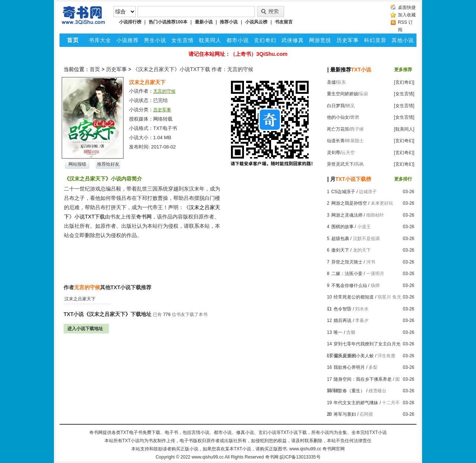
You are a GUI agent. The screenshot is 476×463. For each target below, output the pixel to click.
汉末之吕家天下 (80, 299)
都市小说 (238, 40)
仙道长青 (336, 141)
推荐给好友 (108, 164)
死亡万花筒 (338, 129)
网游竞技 (320, 40)
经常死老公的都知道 (354, 297)
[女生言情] (404, 94)
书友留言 (284, 22)
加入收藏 (407, 15)
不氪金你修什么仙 (349, 285)
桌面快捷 (407, 7)
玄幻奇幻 (265, 40)
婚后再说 (342, 320)
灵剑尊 (334, 153)
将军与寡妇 (345, 414)
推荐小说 (229, 22)
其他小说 (403, 40)
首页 (95, 69)
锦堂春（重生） (349, 391)
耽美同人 (210, 40)
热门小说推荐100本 (168, 22)
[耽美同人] (404, 129)
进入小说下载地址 (85, 329)
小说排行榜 (130, 22)
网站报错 (77, 164)
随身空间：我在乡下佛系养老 (363, 379)
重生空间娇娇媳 (342, 94)
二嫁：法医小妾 (347, 274)
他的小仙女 (338, 117)
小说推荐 (128, 40)
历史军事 (348, 40)
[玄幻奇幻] (404, 82)
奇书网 (272, 457)
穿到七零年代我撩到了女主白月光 (367, 344)
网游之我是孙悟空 (349, 203)
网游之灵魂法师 (347, 215)
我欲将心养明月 (349, 367)
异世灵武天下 (340, 164)
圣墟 (331, 82)
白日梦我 (336, 106)
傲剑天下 (340, 250)
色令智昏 (342, 309)
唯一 (338, 332)
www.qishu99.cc (208, 457)
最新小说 (204, 22)
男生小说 (155, 40)
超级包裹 (340, 239)
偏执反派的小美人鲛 (354, 356)
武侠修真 (293, 40)
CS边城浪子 (343, 192)
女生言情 (183, 40)
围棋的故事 (342, 227)
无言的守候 (164, 91)
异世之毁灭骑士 (347, 262)
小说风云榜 (256, 22)
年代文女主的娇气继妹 (356, 403)
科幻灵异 (375, 40)
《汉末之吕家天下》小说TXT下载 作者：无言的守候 (193, 69)
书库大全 (100, 40)
